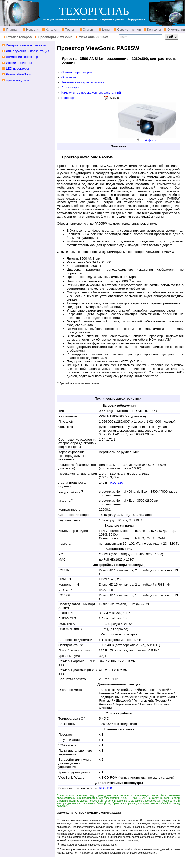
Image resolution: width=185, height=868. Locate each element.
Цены (106, 29)
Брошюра (68, 98)
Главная (12, 29)
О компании (176, 29)
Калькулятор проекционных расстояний (91, 92)
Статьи (88, 29)
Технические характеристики (83, 82)
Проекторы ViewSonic (55, 37)
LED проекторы (17, 68)
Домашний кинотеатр (22, 57)
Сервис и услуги (129, 29)
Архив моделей (17, 80)
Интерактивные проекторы (26, 45)
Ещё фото (148, 140)
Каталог (51, 29)
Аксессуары (70, 87)
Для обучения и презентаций (28, 51)
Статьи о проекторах (77, 72)
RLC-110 (117, 483)
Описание (69, 77)
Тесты (69, 29)
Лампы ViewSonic (19, 74)
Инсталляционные (20, 63)
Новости (32, 29)
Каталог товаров (19, 37)
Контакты (153, 29)
